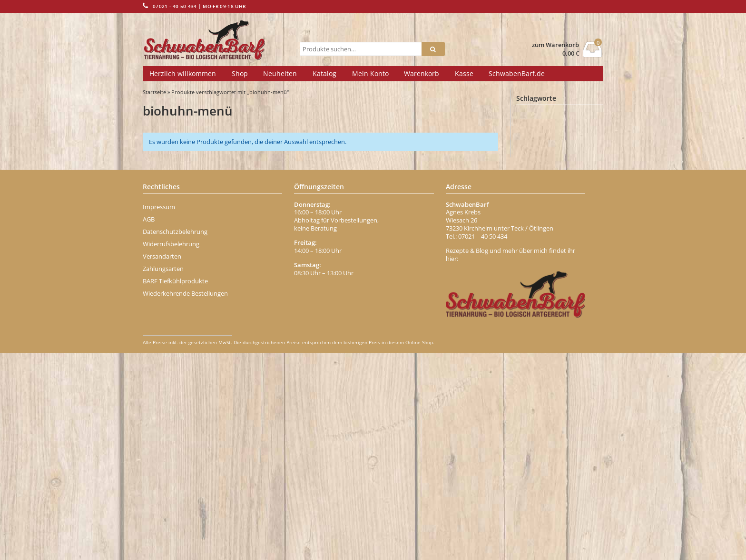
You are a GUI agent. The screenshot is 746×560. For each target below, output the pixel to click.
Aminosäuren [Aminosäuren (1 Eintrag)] (539, 131)
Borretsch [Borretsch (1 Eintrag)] (535, 214)
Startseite (154, 92)
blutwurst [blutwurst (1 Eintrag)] (535, 200)
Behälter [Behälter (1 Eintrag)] (566, 145)
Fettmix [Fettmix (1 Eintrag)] (533, 342)
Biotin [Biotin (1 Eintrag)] (583, 187)
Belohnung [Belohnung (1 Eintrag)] (537, 159)
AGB (149, 426)
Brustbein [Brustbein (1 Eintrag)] (571, 214)
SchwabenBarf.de (517, 73)
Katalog (324, 73)
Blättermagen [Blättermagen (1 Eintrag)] (574, 200)
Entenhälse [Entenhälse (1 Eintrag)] (565, 314)
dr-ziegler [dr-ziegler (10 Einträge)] (541, 271)
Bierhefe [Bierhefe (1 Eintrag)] (534, 173)
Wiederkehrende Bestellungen (185, 500)
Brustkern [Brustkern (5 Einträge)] (539, 228)
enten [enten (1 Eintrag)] (531, 314)
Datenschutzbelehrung (175, 438)
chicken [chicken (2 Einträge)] (568, 243)
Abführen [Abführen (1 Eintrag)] (535, 118)
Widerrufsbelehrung (171, 451)
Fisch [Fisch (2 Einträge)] (563, 342)
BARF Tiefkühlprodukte (175, 488)
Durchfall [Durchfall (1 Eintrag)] (582, 272)
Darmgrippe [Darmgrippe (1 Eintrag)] (538, 257)
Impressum (159, 414)
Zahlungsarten (163, 475)
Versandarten (162, 463)
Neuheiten (280, 73)
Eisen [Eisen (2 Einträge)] (585, 286)
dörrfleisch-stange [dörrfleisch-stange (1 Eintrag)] (544, 286)
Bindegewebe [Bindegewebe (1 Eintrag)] (573, 173)
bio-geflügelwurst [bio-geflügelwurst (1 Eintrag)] (543, 187)
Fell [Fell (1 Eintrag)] (564, 328)
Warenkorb (422, 73)
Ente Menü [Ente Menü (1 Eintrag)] (563, 300)
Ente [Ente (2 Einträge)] (531, 300)
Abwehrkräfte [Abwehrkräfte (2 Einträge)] (576, 117)
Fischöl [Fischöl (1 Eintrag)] (533, 356)
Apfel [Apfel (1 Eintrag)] (574, 131)
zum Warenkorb (555, 45)
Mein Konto (370, 73)
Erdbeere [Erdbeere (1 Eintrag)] (535, 328)
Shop (240, 73)
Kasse (464, 73)
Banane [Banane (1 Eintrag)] (533, 145)
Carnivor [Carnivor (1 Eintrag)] (534, 243)
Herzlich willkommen (183, 73)
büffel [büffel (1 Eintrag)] (575, 229)
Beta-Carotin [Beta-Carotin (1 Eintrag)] (577, 159)
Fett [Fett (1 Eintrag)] (588, 328)
